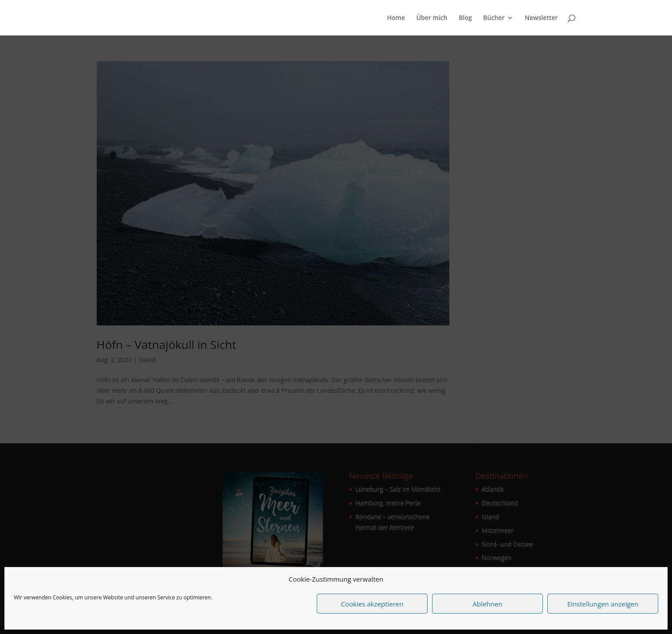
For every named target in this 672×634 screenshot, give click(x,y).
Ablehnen (488, 604)
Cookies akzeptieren (372, 604)
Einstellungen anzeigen (603, 604)
